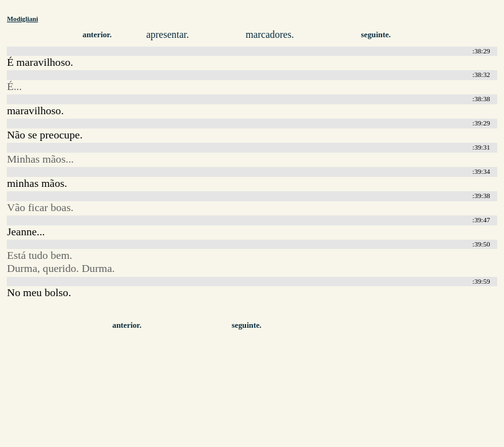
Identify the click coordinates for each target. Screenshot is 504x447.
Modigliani (22, 19)
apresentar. (167, 34)
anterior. (97, 35)
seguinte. (376, 35)
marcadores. (270, 34)
